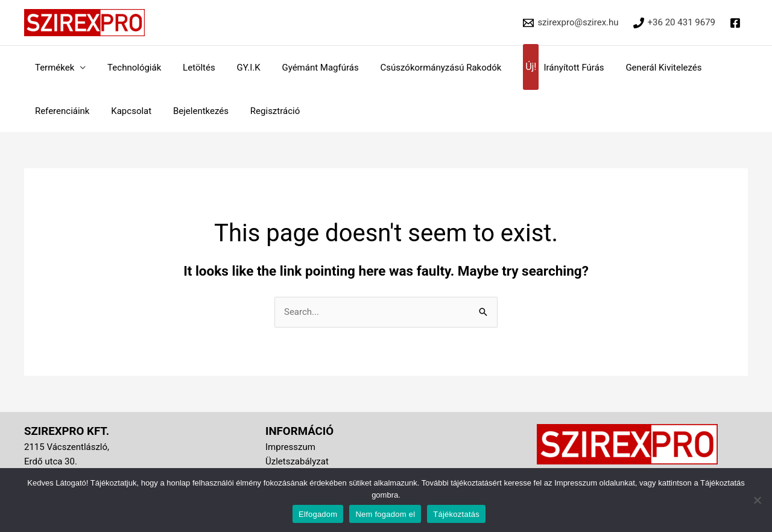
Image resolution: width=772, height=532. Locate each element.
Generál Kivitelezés (638, 68)
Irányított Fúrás (540, 68)
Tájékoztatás (456, 514)
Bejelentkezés (192, 111)
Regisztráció (263, 111)
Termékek (53, 68)
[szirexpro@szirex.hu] (571, 23)
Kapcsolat (126, 111)
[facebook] (737, 23)
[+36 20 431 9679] (674, 23)
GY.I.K (236, 68)
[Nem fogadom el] (757, 500)
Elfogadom (318, 514)
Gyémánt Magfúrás (304, 68)
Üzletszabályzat (297, 461)
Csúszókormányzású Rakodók (422, 68)
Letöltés (191, 68)
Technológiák (129, 68)
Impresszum (290, 447)
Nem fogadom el (385, 514)
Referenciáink (61, 111)
